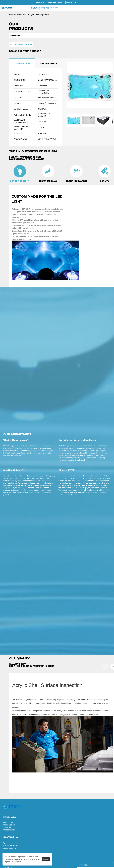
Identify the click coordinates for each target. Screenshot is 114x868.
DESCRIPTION (22, 63)
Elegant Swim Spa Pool (39, 14)
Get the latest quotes (21, 45)
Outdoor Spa (8, 822)
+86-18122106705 (11, 848)
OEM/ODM (40, 2)
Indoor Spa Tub (9, 825)
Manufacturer (55, 2)
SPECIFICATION (49, 63)
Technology (72, 2)
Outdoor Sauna (9, 830)
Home (12, 14)
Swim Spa (21, 14)
